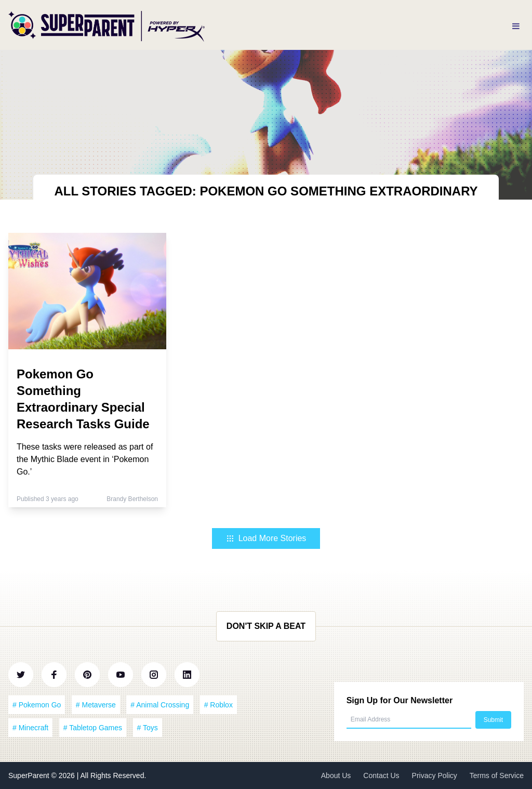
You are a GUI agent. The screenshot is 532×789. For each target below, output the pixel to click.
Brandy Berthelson (132, 499)
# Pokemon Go (37, 705)
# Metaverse (96, 705)
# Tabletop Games (93, 728)
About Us (336, 775)
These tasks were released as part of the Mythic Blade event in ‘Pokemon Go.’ (85, 459)
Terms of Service (497, 775)
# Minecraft (30, 728)
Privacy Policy (435, 775)
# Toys (148, 728)
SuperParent (30, 775)
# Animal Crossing (160, 705)
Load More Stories (266, 538)
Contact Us (381, 775)
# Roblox (218, 705)
